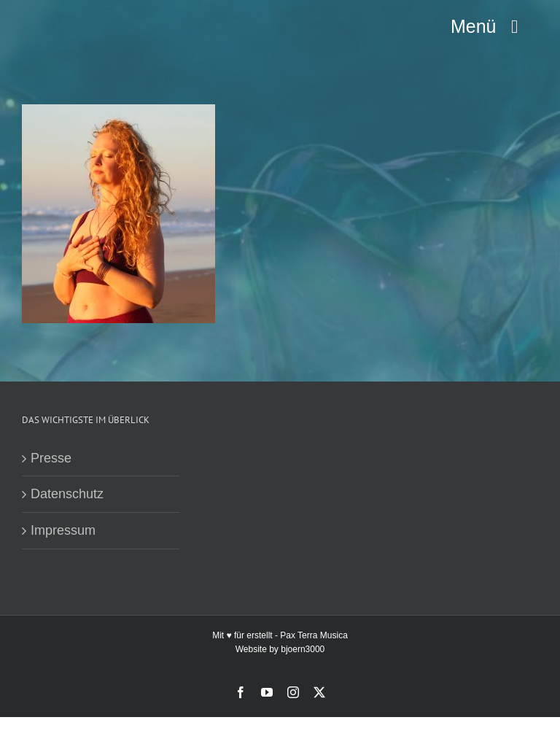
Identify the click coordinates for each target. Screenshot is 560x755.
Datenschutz (67, 494)
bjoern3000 (303, 649)
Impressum (63, 530)
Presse (51, 458)
